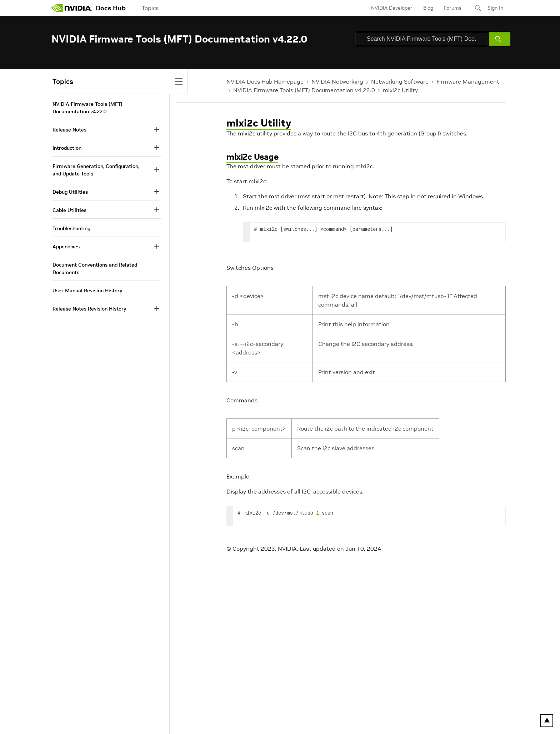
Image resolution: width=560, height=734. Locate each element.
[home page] (72, 8)
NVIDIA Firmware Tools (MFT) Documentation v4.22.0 (304, 90)
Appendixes (66, 247)
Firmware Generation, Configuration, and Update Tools (96, 170)
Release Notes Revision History (89, 309)
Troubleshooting (71, 228)
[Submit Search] (500, 39)
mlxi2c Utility (400, 90)
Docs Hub (111, 8)
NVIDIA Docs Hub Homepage (265, 81)
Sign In (495, 8)
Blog (428, 8)
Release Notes (69, 130)
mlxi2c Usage (252, 157)
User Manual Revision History (87, 291)
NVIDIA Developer (392, 8)
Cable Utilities (69, 210)
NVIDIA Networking (337, 81)
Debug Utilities (70, 192)
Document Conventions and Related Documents (95, 269)
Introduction (67, 148)
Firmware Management (468, 81)
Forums (453, 8)
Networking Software (400, 81)
